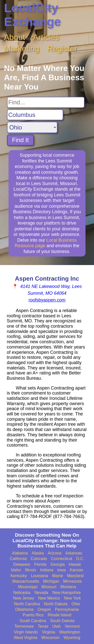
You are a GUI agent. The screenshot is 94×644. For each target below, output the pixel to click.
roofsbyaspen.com (47, 300)
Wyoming (72, 638)
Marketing (22, 49)
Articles (46, 37)
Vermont (72, 626)
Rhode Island (59, 615)
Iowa (61, 570)
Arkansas (74, 553)
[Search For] (46, 102)
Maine (58, 576)
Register (62, 49)
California (18, 559)
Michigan (51, 581)
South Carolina (33, 621)
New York (72, 598)
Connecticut (62, 559)
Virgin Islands (26, 632)
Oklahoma (24, 609)
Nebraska (22, 593)
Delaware (22, 564)
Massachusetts (26, 581)
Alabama (20, 553)
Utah (56, 626)
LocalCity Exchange (32, 15)
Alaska (38, 553)
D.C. (80, 559)
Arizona (55, 553)
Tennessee (24, 626)
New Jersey (24, 598)
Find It (20, 140)
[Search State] (32, 127)
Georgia (58, 564)
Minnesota (72, 581)
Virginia (49, 632)
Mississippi (28, 587)
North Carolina (27, 604)
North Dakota (56, 604)
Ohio (76, 604)
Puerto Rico (33, 615)
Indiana (47, 570)
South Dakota (62, 621)
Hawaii (75, 564)
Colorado (39, 559)
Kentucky (19, 576)
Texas (43, 626)
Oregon (44, 609)
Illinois (30, 570)
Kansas (76, 570)
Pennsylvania (67, 609)
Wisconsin (51, 638)
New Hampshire (66, 593)
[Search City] (35, 115)
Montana (68, 587)
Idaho (16, 570)
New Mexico (49, 598)
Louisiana (39, 576)
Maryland (75, 576)
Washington (70, 632)
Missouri (49, 587)
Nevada (41, 593)
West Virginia (26, 638)
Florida (40, 564)
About (15, 37)
